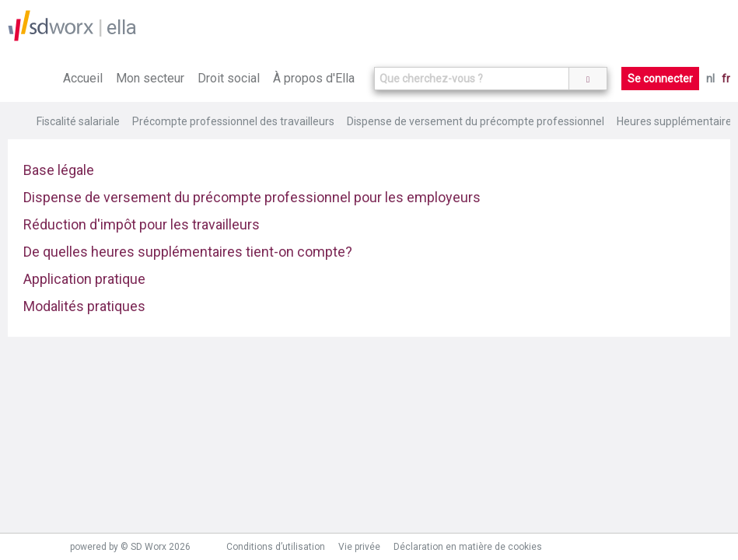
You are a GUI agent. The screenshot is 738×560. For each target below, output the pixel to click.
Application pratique (84, 279)
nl (710, 79)
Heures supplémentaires (677, 121)
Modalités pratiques (84, 306)
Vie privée (359, 547)
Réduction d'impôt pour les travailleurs (142, 224)
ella (122, 27)
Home (18, 121)
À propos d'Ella (314, 78)
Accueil (83, 78)
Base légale (59, 170)
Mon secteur (150, 78)
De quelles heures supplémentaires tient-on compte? (188, 252)
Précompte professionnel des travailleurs (233, 121)
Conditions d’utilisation (276, 547)
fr (726, 79)
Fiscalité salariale (78, 121)
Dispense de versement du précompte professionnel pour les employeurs (252, 197)
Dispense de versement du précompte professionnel (476, 121)
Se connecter (660, 79)
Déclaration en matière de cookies (468, 547)
